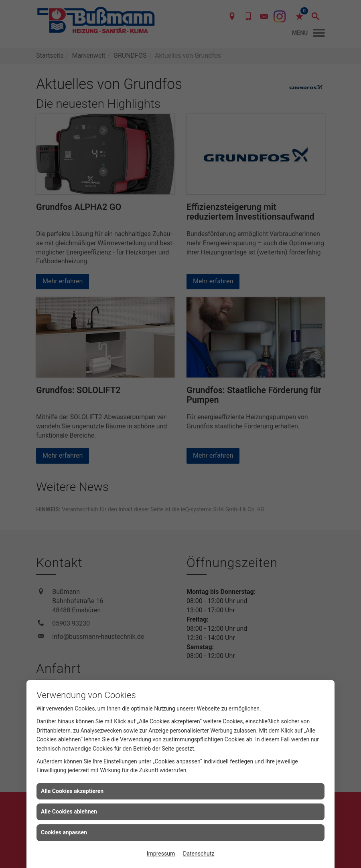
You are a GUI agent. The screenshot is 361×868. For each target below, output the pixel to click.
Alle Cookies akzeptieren (72, 791)
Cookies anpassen (64, 832)
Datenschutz (199, 854)
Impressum (161, 854)
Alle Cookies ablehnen (69, 811)
